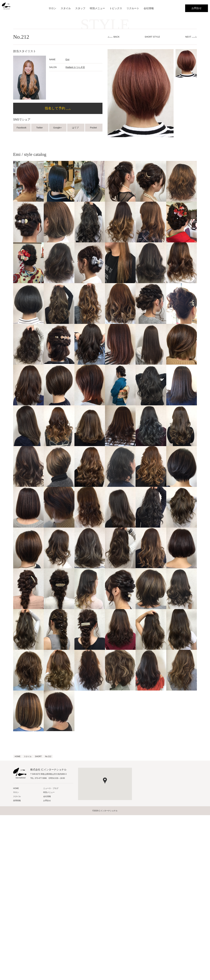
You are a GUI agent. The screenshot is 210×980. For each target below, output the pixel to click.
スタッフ (80, 8)
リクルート (133, 8)
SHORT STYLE (152, 37)
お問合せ (197, 8)
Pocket (94, 128)
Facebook (22, 128)
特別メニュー (97, 8)
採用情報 (17, 801)
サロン (52, 8)
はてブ (76, 128)
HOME (16, 788)
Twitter (40, 128)
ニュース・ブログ (51, 788)
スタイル (66, 8)
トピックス (116, 8)
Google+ (58, 128)
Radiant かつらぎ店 (75, 67)
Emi (67, 59)
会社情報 (149, 8)
